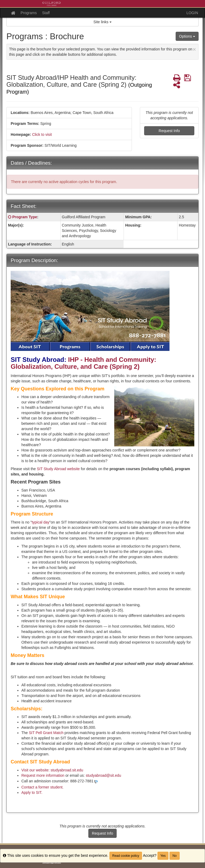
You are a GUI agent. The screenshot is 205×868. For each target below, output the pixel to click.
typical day (41, 522)
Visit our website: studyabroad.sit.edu (52, 770)
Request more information (43, 775)
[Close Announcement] (194, 49)
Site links (102, 22)
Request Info (169, 131)
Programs (29, 13)
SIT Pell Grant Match (46, 733)
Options (187, 36)
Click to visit (42, 134)
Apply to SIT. (32, 792)
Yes (163, 856)
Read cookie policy (126, 856)
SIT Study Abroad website (59, 469)
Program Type (25, 217)
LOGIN (192, 13)
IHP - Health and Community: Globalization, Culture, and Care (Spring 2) (83, 363)
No (174, 856)
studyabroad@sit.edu (103, 775)
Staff (46, 13)
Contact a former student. (42, 787)
